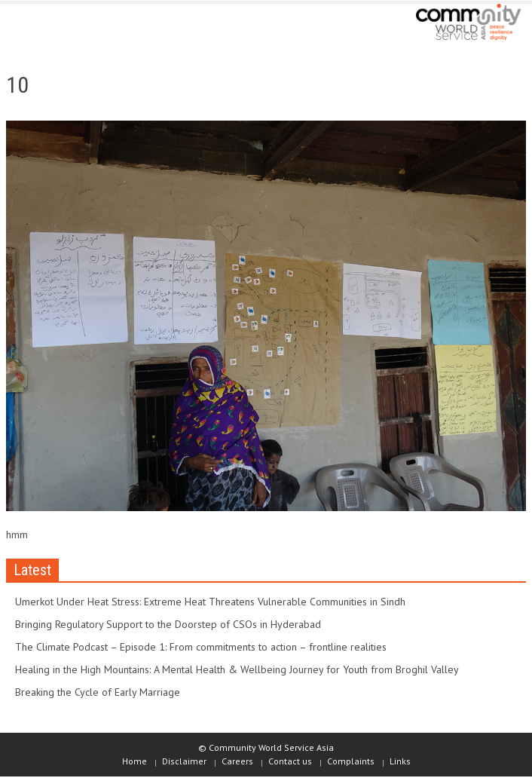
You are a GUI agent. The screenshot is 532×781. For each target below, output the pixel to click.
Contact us (290, 761)
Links (400, 761)
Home (135, 761)
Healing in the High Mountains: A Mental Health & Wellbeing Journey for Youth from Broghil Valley (237, 669)
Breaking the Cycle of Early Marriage (98, 692)
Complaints (351, 761)
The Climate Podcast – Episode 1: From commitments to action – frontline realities (201, 647)
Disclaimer (184, 761)
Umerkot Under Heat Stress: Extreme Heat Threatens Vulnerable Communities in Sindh (210, 602)
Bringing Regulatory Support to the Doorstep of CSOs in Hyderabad (168, 624)
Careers (237, 761)
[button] (57, 24)
